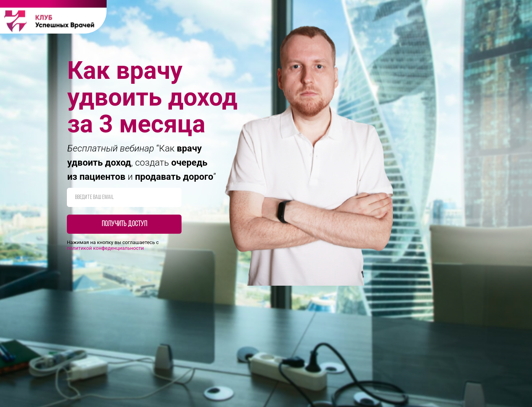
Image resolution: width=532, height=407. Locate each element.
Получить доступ (124, 224)
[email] (124, 197)
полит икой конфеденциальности (105, 248)
